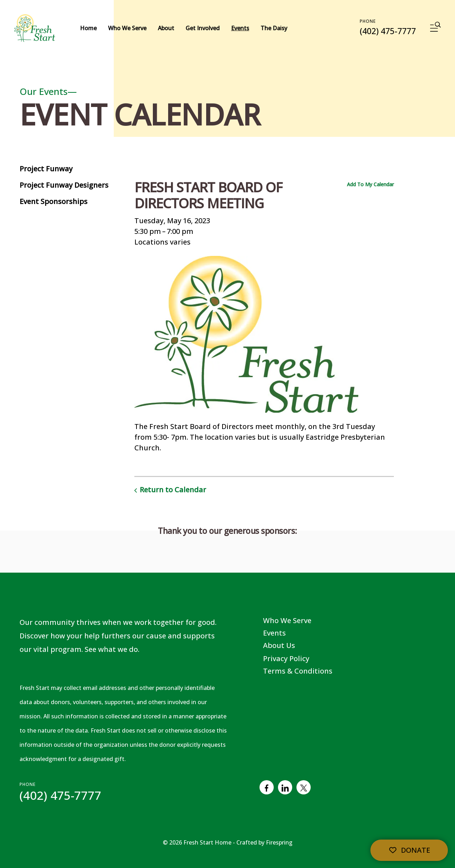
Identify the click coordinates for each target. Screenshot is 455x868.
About (166, 28)
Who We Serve (127, 28)
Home (88, 28)
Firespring (279, 842)
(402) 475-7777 (388, 31)
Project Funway (46, 169)
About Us (279, 645)
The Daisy (274, 28)
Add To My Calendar (370, 184)
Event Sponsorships (53, 201)
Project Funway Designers (64, 185)
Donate (409, 850)
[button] (435, 28)
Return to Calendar (173, 490)
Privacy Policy (286, 658)
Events (240, 28)
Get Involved (203, 28)
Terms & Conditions (298, 671)
